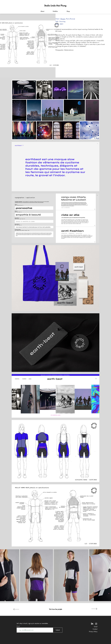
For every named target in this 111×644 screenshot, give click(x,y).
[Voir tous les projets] (56, 609)
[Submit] (58, 630)
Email (18, 626)
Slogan (63, 19)
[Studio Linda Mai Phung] (55, 6)
